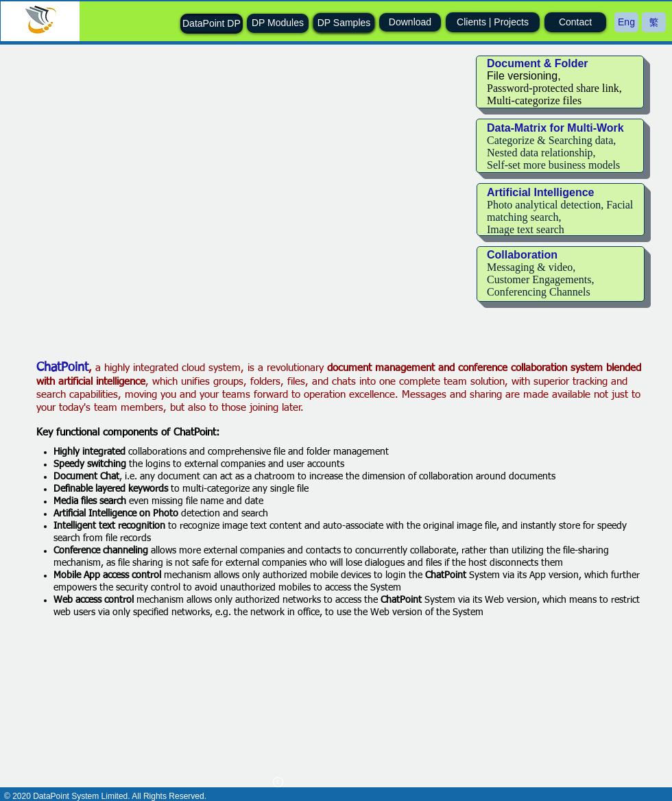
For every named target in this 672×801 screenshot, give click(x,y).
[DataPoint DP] (212, 24)
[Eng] (626, 22)
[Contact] (575, 22)
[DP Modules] (278, 23)
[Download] (410, 22)
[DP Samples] (344, 23)
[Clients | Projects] (493, 22)
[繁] (654, 22)
